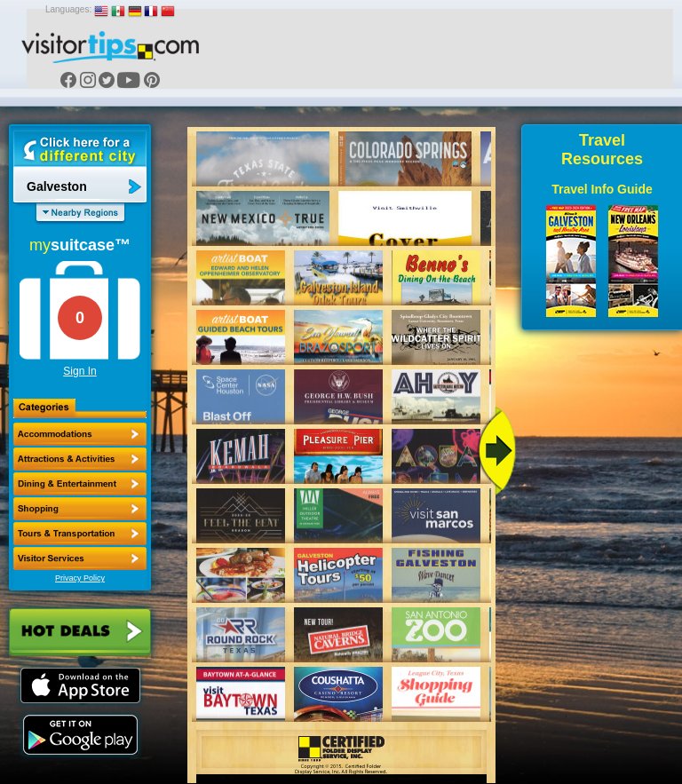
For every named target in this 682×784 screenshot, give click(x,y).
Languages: (68, 9)
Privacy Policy (80, 578)
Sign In (79, 371)
